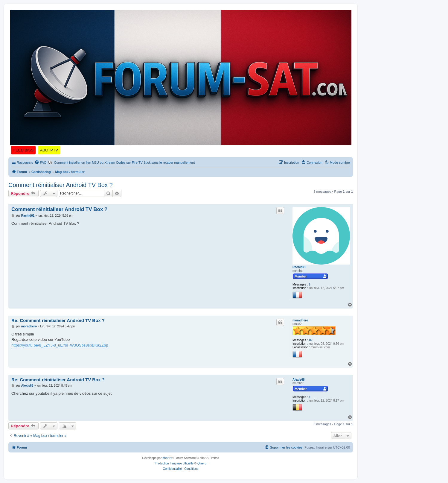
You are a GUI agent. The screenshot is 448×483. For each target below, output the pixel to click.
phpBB (167, 458)
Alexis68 (299, 380)
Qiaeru (202, 463)
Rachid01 (299, 267)
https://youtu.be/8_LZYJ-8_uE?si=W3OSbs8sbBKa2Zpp (60, 345)
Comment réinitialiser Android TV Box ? (61, 185)
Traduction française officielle (174, 463)
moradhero (300, 320)
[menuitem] (40, 162)
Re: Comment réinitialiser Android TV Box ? (58, 320)
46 (310, 340)
